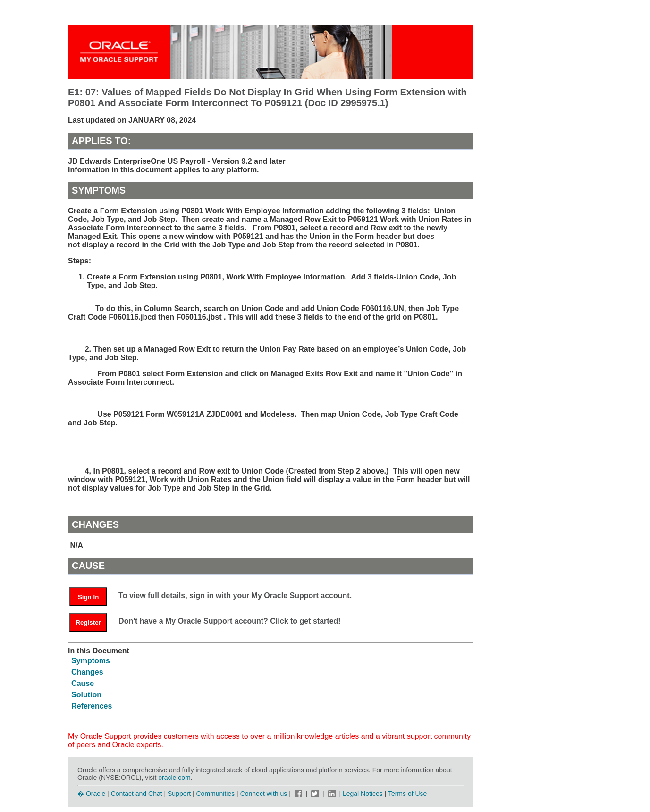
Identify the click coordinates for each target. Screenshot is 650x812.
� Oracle (91, 794)
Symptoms (91, 661)
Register (88, 622)
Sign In (88, 597)
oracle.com (174, 778)
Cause (83, 683)
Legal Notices (363, 794)
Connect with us (265, 794)
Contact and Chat (137, 794)
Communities (216, 794)
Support (179, 794)
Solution (86, 695)
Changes (87, 672)
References (92, 706)
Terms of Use (407, 794)
